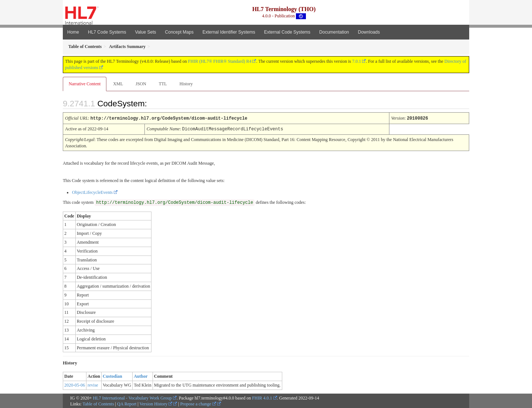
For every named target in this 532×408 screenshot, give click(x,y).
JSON (141, 84)
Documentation (334, 32)
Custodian (112, 376)
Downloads (369, 32)
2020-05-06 (75, 384)
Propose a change (198, 403)
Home (73, 32)
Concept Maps (179, 32)
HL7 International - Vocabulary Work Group (132, 397)
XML (118, 84)
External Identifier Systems (229, 32)
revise (93, 384)
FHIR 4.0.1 (262, 397)
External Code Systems (287, 32)
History (186, 84)
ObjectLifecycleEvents (92, 192)
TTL (163, 84)
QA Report (127, 403)
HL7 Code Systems (107, 32)
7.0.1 (357, 61)
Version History (156, 403)
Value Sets (145, 32)
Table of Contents (98, 403)
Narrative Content (85, 84)
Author (141, 376)
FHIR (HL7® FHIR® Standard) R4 (220, 61)
